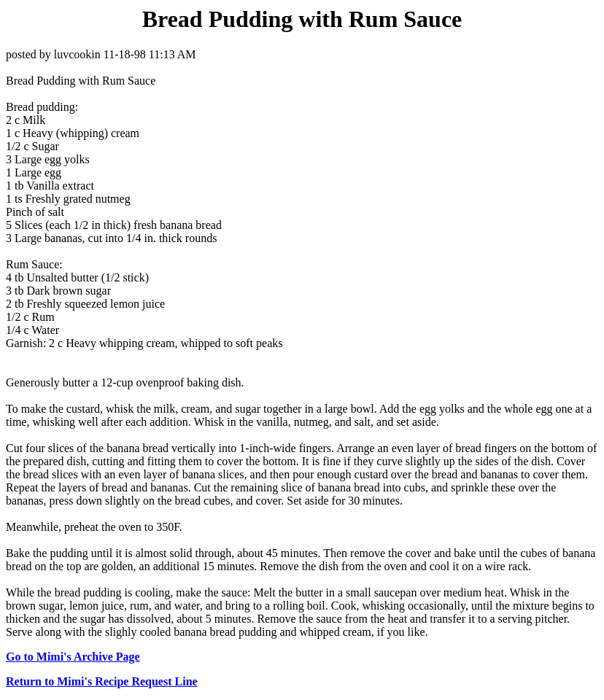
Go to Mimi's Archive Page (73, 657)
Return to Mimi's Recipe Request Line (102, 681)
